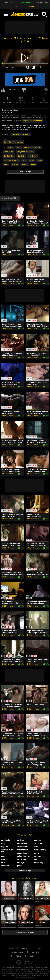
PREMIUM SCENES (25, 2)
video (6, 164)
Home (11, 948)
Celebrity (21, 156)
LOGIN (32, 6)
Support (35, 952)
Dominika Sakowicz (11, 160)
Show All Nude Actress (25, 932)
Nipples (24, 164)
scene (31, 160)
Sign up (25, 948)
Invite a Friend (17, 952)
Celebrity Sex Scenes (32, 148)
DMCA (32, 956)
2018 (19, 148)
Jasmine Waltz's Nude (41, 2)
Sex (24, 160)
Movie (40, 160)
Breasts (15, 164)
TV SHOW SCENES (9, 2)
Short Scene (9, 152)
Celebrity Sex (9, 156)
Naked (11, 148)
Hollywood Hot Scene (25, 152)
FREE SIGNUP (21, 6)
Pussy (34, 164)
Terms (18, 956)
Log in (39, 948)
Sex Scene (32, 156)
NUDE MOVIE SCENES (21, 135)
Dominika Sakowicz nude (33, 121)
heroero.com (29, 961)
